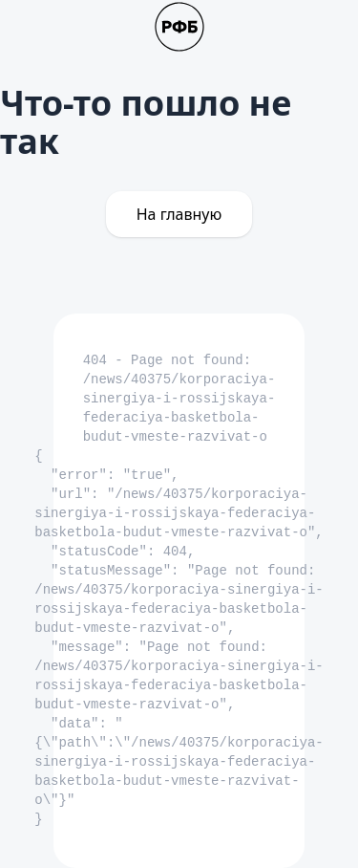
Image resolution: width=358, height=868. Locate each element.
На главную (179, 214)
